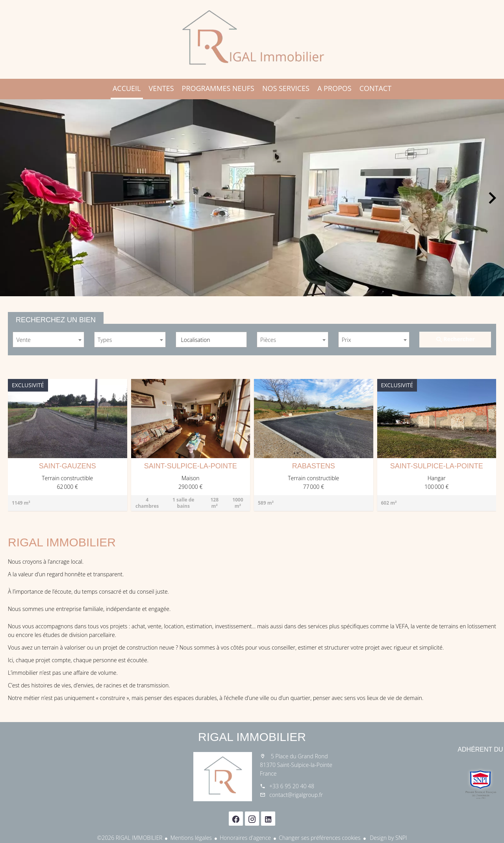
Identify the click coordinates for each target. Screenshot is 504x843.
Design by (388, 838)
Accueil (252, 39)
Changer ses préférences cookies (320, 838)
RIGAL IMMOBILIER (252, 737)
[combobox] (48, 340)
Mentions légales (191, 838)
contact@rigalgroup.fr (296, 795)
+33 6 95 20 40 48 (292, 786)
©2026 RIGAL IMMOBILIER (130, 838)
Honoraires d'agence (245, 838)
